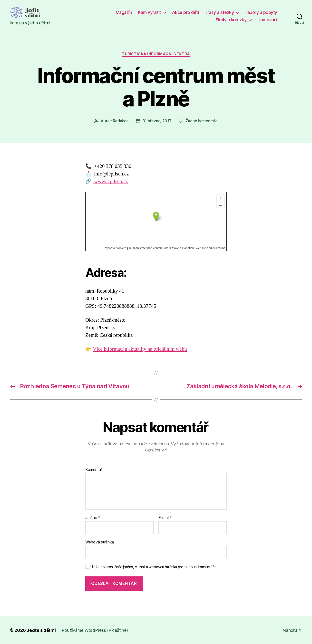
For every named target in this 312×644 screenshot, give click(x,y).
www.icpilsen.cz (110, 181)
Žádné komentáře (202, 121)
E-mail (165, 518)
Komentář (94, 470)
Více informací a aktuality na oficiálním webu (140, 349)
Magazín (124, 12)
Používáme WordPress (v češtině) (95, 630)
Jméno (93, 518)
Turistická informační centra (156, 54)
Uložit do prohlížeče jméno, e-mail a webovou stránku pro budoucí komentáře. (153, 567)
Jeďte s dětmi (41, 630)
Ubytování (267, 20)
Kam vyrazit (150, 12)
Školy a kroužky (231, 20)
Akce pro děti (185, 12)
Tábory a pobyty (261, 12)
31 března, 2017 (157, 121)
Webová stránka (100, 542)
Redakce (121, 121)
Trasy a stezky (219, 12)
